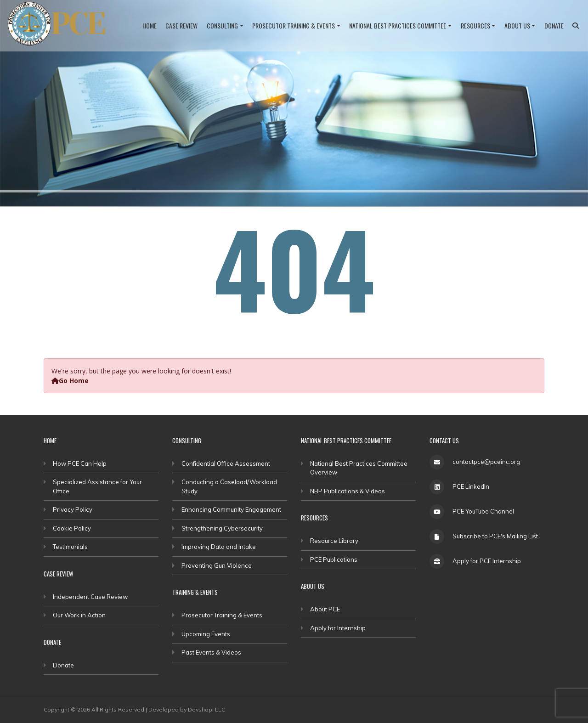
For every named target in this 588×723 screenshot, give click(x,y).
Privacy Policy (73, 509)
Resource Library (334, 541)
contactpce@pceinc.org (486, 462)
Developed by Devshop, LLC (187, 709)
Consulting (222, 25)
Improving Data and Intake (219, 547)
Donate (554, 25)
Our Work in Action (79, 615)
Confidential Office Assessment (226, 463)
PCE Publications (334, 559)
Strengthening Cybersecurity (222, 528)
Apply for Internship (338, 628)
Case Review (181, 25)
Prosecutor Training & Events (294, 25)
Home (150, 25)
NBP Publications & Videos (348, 491)
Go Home (70, 381)
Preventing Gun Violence (217, 565)
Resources (475, 25)
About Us (517, 25)
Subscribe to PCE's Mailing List (495, 536)
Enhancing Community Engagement (231, 509)
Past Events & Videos (211, 652)
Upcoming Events (206, 634)
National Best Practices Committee (398, 25)
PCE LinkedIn (471, 486)
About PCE (325, 609)
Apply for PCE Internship (487, 561)
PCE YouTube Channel (483, 511)
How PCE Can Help (80, 463)
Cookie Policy (72, 528)
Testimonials (70, 547)
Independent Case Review (90, 597)
